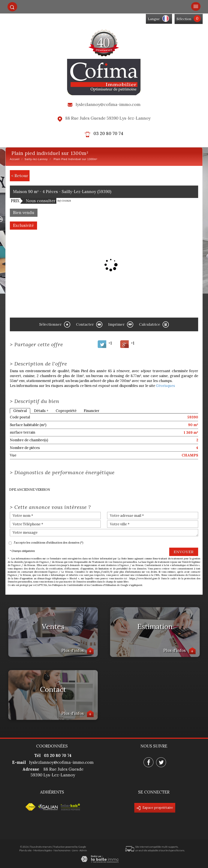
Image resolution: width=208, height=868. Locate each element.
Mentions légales (43, 850)
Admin (83, 850)
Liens (75, 850)
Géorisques (165, 386)
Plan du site (25, 850)
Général (20, 411)
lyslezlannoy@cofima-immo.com (108, 104)
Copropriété (66, 411)
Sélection (184, 19)
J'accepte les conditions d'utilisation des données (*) (49, 543)
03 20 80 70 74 (108, 133)
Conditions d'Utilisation (103, 585)
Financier (92, 411)
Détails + (41, 411)
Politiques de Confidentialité (68, 585)
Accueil (15, 159)
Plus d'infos (78, 651)
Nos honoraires (62, 850)
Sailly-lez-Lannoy (36, 159)
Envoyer (184, 552)
